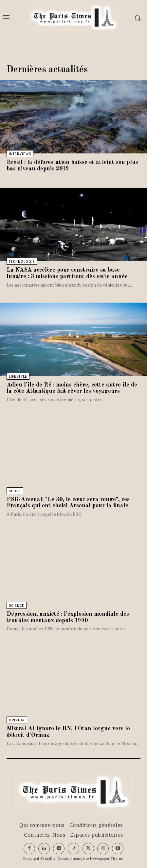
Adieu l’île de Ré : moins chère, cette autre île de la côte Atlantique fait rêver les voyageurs (72, 388)
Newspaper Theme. (107, 858)
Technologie (22, 262)
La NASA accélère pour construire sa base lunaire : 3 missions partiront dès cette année (67, 273)
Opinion (17, 720)
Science (17, 606)
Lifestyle (18, 377)
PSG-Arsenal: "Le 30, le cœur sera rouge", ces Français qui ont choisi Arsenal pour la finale (68, 503)
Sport (15, 491)
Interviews (20, 154)
